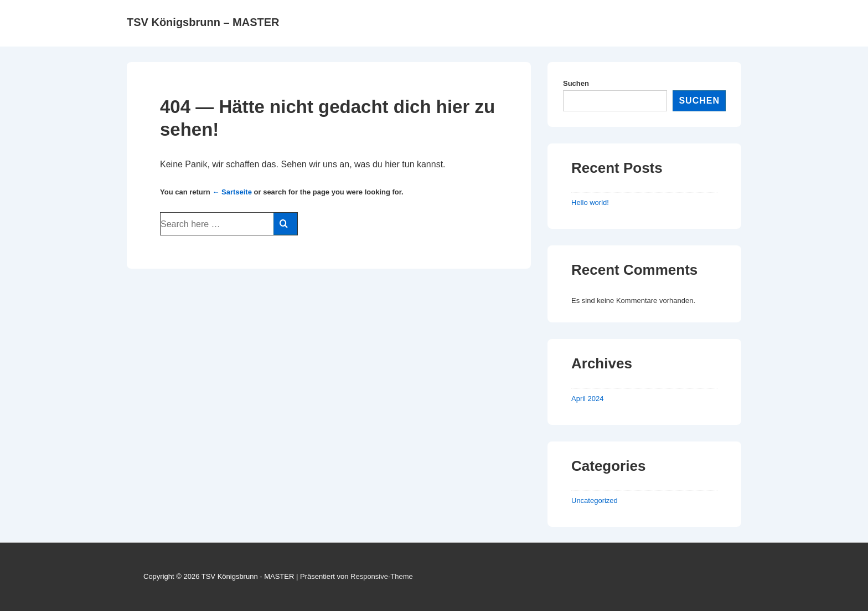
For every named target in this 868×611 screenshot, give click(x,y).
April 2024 (588, 399)
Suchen (576, 83)
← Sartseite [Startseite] (232, 192)
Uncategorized (595, 500)
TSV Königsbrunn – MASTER (203, 22)
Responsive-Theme (382, 576)
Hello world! (590, 202)
